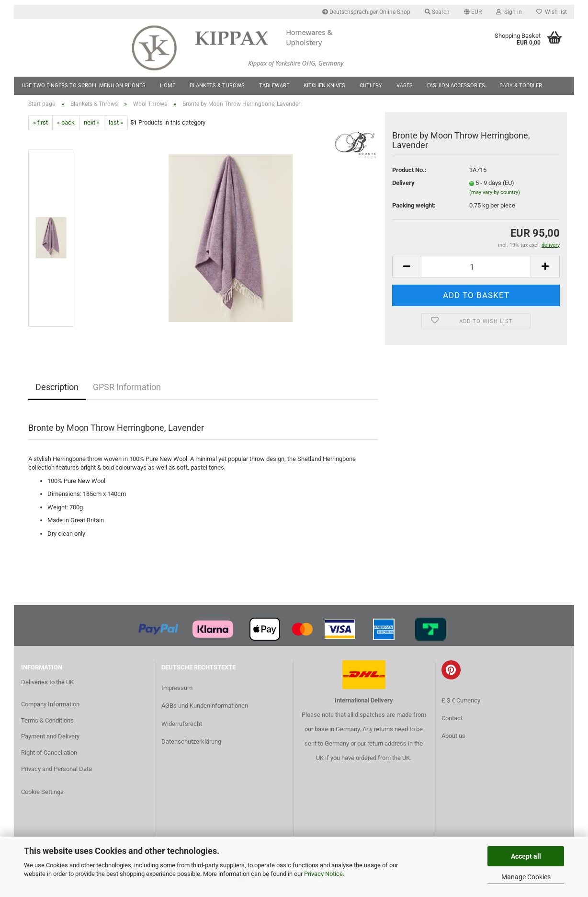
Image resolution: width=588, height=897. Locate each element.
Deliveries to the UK (47, 688)
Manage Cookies (526, 877)
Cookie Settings (42, 798)
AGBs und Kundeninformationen (205, 712)
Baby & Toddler (521, 86)
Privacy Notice (323, 874)
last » (116, 129)
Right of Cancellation (49, 759)
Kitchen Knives (324, 86)
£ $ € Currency (461, 706)
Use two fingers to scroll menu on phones (84, 86)
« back (66, 129)
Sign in (509, 12)
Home (168, 86)
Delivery (403, 189)
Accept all (526, 856)
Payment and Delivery (50, 742)
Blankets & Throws (217, 86)
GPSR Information (127, 393)
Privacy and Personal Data (57, 775)
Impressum (177, 694)
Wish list (552, 12)
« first (40, 129)
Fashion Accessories (456, 86)
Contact (452, 724)
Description (57, 393)
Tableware (274, 86)
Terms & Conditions (47, 726)
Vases (405, 86)
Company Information (50, 710)
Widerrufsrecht (182, 730)
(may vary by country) (495, 198)
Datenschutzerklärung (191, 747)
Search (437, 12)
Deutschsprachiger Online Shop (366, 12)
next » (92, 129)
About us (453, 742)
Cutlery (371, 86)
